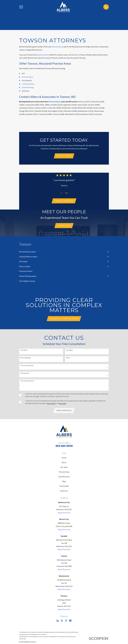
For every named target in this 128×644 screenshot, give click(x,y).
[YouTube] (70, 622)
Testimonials (64, 488)
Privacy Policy (62, 405)
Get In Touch (64, 156)
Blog (64, 483)
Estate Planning (28, 87)
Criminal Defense (28, 84)
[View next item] (66, 193)
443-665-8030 (64, 447)
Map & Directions (64, 514)
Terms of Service (51, 405)
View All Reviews (64, 201)
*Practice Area (25, 374)
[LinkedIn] (58, 622)
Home (64, 459)
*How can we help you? (27, 382)
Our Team (64, 469)
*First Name (24, 351)
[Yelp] (62, 622)
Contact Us (64, 492)
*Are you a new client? (27, 367)
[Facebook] (66, 622)
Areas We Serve (64, 478)
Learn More (64, 226)
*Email (68, 359)
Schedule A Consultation (64, 320)
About (64, 464)
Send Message (64, 412)
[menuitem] (63, 253)
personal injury (43, 55)
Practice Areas (64, 473)
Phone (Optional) (25, 359)
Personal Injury (57, 47)
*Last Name (69, 351)
